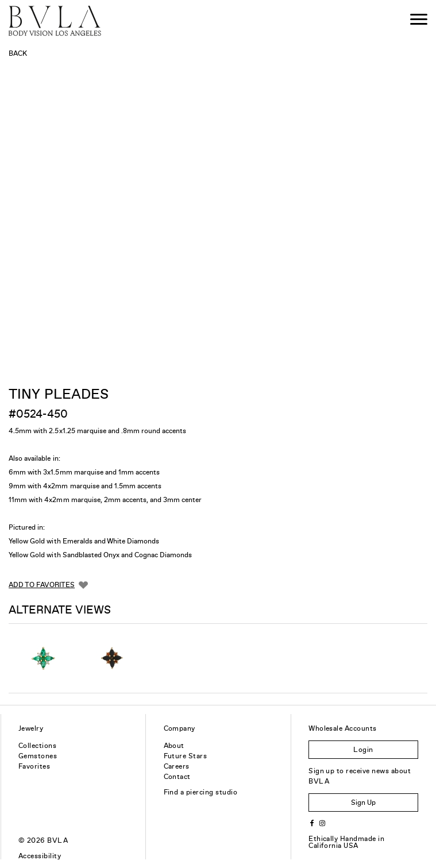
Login (363, 750)
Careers (177, 766)
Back (18, 53)
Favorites (34, 766)
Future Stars (186, 756)
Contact (177, 777)
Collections (37, 746)
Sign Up (363, 803)
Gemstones (38, 756)
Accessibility (40, 856)
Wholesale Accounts (343, 728)
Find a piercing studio (201, 792)
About (174, 746)
